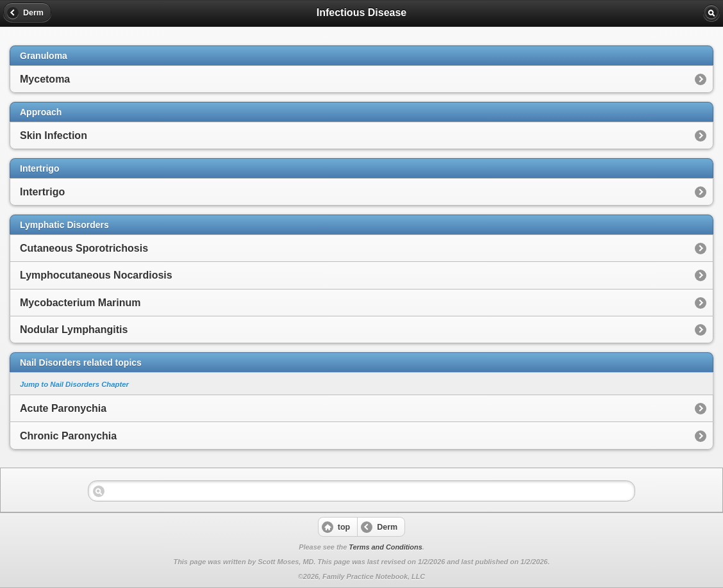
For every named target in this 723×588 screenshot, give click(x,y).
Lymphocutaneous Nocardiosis (96, 275)
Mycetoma (45, 79)
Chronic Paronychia (68, 436)
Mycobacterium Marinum (80, 303)
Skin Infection (54, 135)
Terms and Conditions (385, 547)
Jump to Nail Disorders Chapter (74, 384)
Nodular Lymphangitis (74, 330)
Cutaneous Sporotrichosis (84, 248)
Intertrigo (42, 192)
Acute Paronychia (63, 408)
